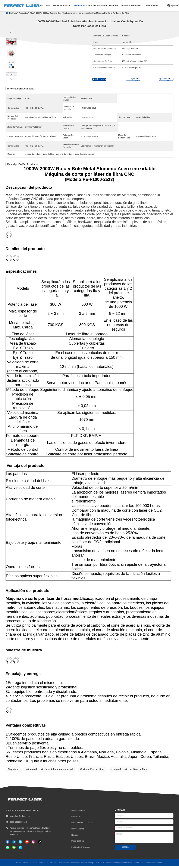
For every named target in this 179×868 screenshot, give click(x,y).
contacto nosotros (131, 6)
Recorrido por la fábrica (82, 824)
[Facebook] (7, 844)
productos (79, 6)
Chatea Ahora (151, 6)
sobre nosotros (62, 6)
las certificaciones (97, 6)
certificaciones (78, 831)
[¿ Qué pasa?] (20, 849)
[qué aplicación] (7, 849)
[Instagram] (33, 844)
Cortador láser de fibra (92, 771)
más (32, 15)
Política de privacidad (81, 849)
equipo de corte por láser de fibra (129, 771)
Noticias (75, 837)
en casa (45, 6)
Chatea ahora (160, 81)
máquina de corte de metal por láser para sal (49, 771)
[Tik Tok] (27, 844)
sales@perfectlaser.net (18, 818)
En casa (13, 15)
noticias (114, 6)
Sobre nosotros (78, 812)
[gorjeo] (20, 844)
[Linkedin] (14, 844)
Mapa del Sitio (78, 843)
